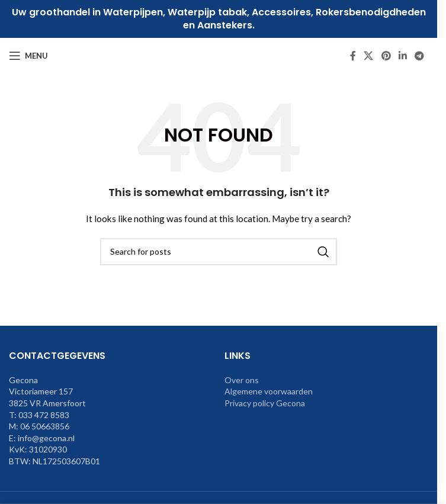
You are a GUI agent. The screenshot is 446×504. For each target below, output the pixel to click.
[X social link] (369, 56)
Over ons (242, 380)
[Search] (219, 252)
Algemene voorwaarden (269, 391)
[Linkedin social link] (402, 56)
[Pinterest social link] (386, 56)
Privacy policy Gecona (265, 403)
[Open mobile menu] (28, 56)
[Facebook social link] (353, 56)
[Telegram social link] (420, 56)
